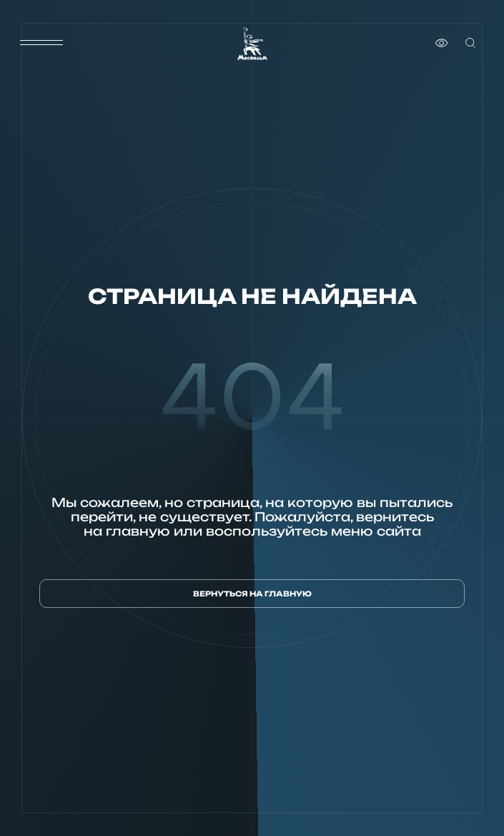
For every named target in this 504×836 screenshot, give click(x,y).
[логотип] (252, 43)
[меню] (41, 43)
